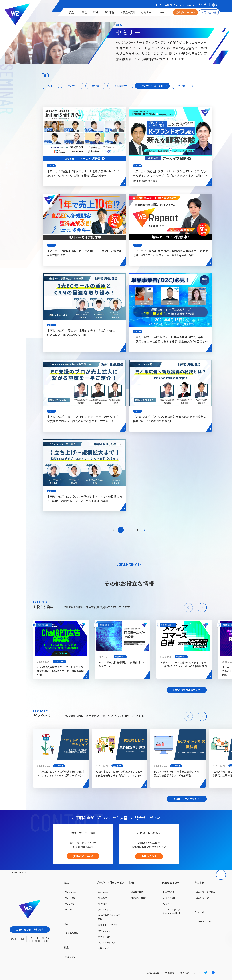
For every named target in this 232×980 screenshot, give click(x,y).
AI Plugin (102, 904)
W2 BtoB (70, 904)
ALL (50, 86)
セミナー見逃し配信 (152, 86)
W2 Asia (69, 909)
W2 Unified (71, 892)
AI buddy (102, 898)
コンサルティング (106, 942)
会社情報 (170, 973)
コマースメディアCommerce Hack (172, 911)
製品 (71, 12)
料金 (85, 12)
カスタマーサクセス (108, 925)
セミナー (146, 12)
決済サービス (104, 909)
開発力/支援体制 (138, 898)
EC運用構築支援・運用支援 (109, 917)
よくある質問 (72, 933)
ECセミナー (24, 872)
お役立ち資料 (128, 12)
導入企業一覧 (202, 898)
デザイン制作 (104, 937)
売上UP (182, 86)
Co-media (103, 892)
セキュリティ (104, 931)
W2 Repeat (71, 898)
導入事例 (109, 12)
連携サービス (104, 948)
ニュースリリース (204, 921)
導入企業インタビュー (207, 892)
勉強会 (95, 86)
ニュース (162, 12)
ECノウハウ (169, 892)
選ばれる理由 (137, 892)
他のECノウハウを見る (187, 799)
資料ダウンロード (186, 12)
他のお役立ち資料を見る (187, 690)
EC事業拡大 (120, 86)
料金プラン (71, 957)
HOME (15, 872)
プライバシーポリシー (189, 973)
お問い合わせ (209, 12)
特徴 (96, 12)
